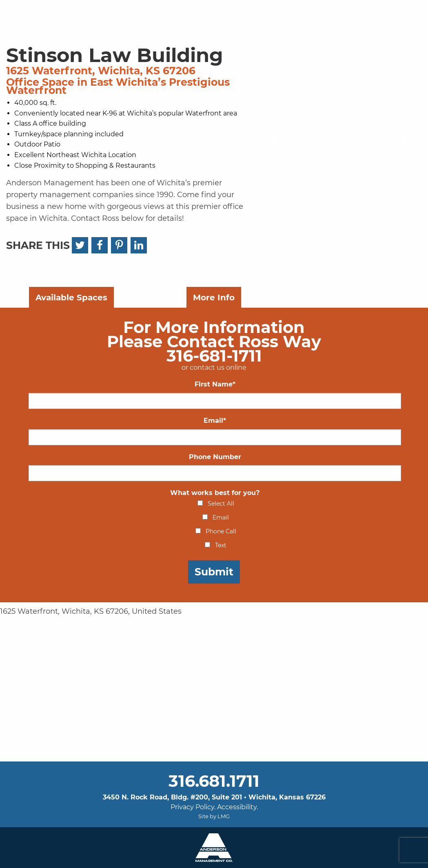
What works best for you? (215, 493)
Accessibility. (237, 807)
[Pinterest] (119, 245)
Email (215, 421)
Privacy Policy (192, 807)
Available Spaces (71, 297)
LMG (224, 816)
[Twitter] (80, 245)
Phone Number (215, 457)
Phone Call (221, 531)
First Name (215, 384)
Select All (221, 504)
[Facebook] (100, 245)
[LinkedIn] (139, 245)
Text (221, 545)
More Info (214, 297)
